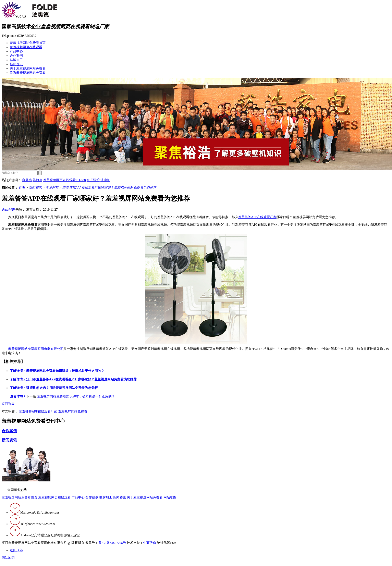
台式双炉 (93, 180)
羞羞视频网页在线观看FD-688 (64, 180)
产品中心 (16, 51)
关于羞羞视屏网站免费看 (28, 68)
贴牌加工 (16, 60)
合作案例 (16, 56)
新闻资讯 (16, 64)
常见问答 (52, 188)
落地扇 (37, 180)
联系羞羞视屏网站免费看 (28, 73)
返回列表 (9, 210)
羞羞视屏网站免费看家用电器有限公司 (36, 349)
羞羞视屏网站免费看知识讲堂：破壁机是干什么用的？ (57, 371)
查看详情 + (18, 396)
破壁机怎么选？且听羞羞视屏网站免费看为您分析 (54, 388)
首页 (22, 188)
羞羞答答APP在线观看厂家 (257, 217)
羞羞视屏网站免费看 (73, 411)
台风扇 (27, 180)
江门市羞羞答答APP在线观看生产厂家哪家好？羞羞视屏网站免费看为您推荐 (73, 379)
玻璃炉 (105, 180)
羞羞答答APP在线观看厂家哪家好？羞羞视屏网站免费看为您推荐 (109, 188)
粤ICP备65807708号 (112, 543)
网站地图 (170, 497)
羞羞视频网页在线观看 (26, 47)
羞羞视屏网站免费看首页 (28, 43)
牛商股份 (150, 543)
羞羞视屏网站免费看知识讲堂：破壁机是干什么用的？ (76, 396)
